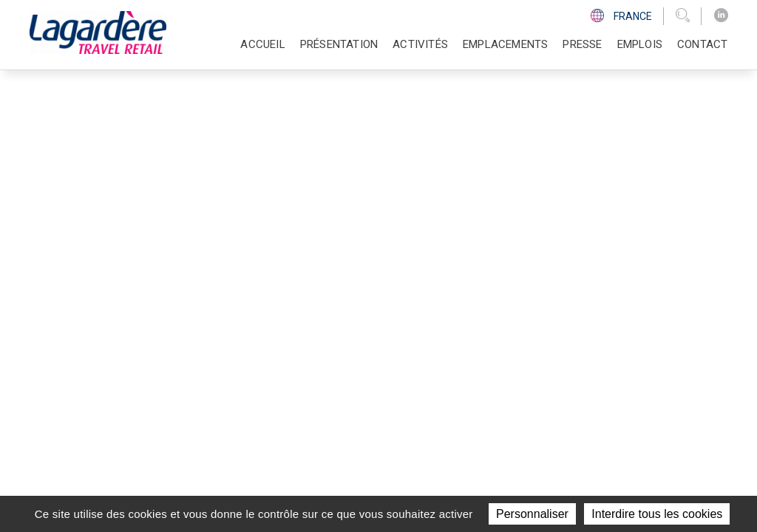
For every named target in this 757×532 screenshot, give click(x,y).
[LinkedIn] (721, 16)
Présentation (400, 301)
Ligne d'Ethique (560, 374)
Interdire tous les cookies (657, 514)
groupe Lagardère (332, 464)
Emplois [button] (640, 44)
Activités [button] (420, 44)
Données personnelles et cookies (649, 464)
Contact (702, 44)
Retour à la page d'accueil (119, 218)
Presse (582, 44)
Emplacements (505, 44)
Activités (388, 319)
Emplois (384, 374)
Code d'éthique (560, 356)
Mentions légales (525, 464)
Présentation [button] (339, 44)
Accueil (262, 44)
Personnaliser (532, 514)
